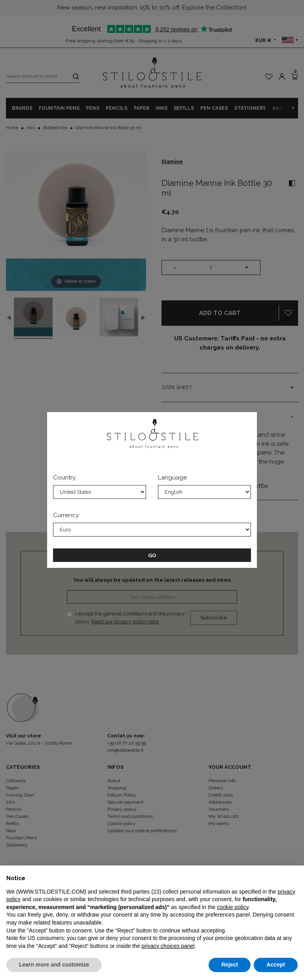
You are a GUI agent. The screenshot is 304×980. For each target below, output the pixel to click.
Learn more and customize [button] (54, 965)
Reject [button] (230, 965)
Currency (66, 515)
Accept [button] (276, 965)
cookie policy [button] (233, 907)
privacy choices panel (168, 946)
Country (64, 478)
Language (172, 478)
